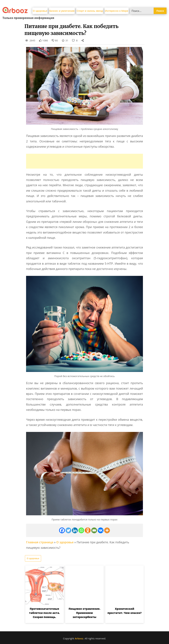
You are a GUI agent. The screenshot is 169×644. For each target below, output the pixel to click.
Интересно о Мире (117, 11)
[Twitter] (68, 530)
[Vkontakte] (101, 530)
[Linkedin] (75, 530)
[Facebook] (62, 530)
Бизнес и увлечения (62, 11)
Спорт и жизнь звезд (90, 11)
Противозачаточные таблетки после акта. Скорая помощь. (44, 613)
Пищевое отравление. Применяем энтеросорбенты (84, 613)
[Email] (94, 530)
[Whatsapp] (81, 530)
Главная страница (40, 542)
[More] (107, 530)
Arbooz (79, 638)
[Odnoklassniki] (88, 530)
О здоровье (40, 11)
